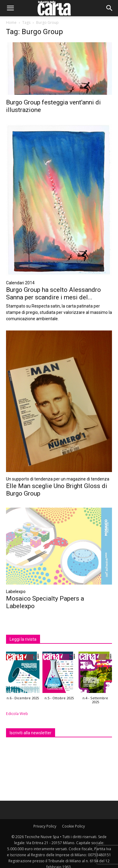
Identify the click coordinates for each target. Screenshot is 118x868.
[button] (10, 8)
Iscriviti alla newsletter (31, 733)
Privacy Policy (45, 826)
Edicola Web (17, 714)
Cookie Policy (73, 826)
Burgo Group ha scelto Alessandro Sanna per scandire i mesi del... (53, 294)
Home (11, 22)
